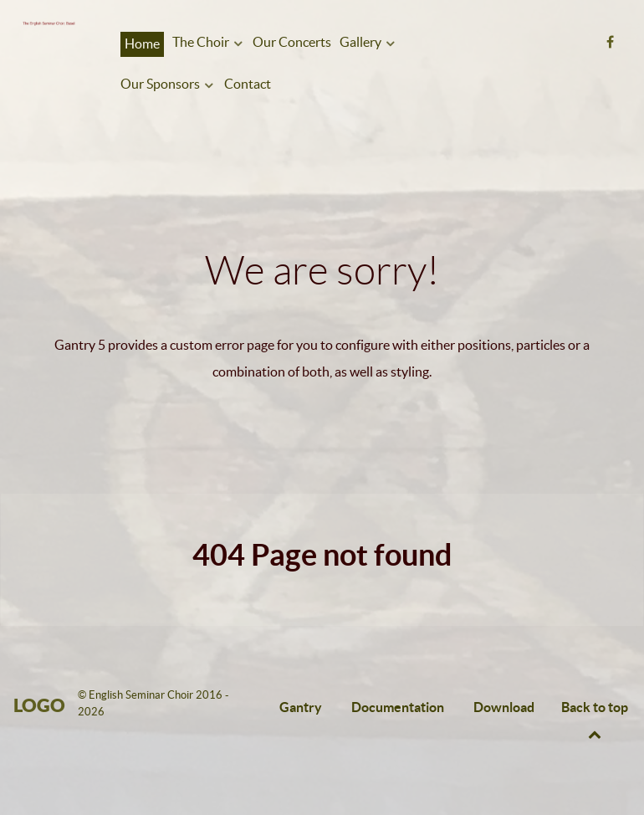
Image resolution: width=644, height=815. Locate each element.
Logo (39, 705)
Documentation (398, 707)
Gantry (301, 707)
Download (504, 707)
